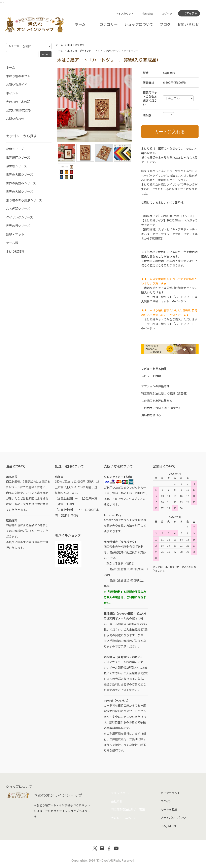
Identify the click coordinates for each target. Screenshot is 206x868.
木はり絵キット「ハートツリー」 (173, 324)
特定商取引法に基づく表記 (128, 809)
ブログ (165, 24)
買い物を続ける (151, 415)
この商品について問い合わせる (161, 408)
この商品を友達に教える (157, 401)
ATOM (172, 826)
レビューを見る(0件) (154, 369)
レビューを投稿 (151, 376)
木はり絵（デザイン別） (81, 50)
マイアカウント (125, 14)
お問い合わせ (188, 24)
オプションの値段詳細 (155, 386)
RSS (163, 826)
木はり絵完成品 (76, 45)
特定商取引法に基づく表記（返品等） (165, 393)
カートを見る (169, 809)
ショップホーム (121, 793)
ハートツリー (131, 50)
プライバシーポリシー (175, 818)
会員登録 (148, 14)
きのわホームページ (124, 818)
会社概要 (117, 801)
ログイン (167, 14)
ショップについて (139, 24)
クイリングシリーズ (109, 50)
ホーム (80, 24)
